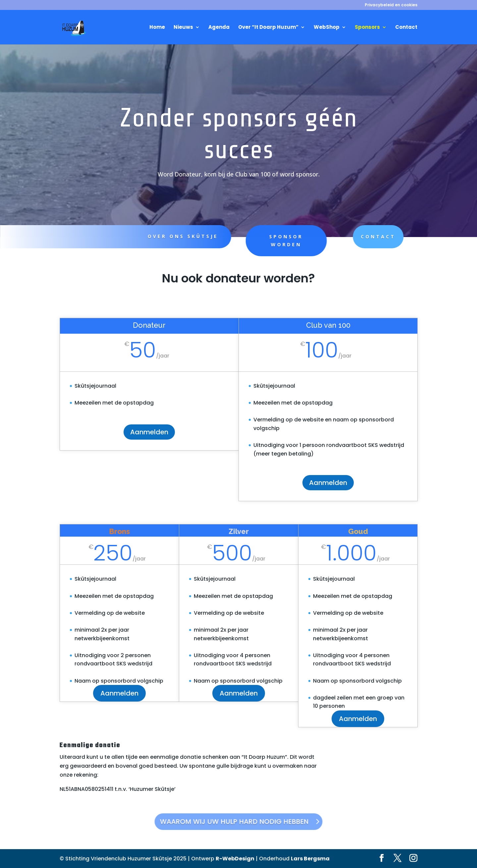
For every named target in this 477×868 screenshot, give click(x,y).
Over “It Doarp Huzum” (268, 28)
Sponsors (367, 28)
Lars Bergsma (310, 859)
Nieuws (183, 28)
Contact (406, 28)
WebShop (327, 28)
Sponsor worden (267, 241)
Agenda (219, 28)
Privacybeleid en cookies (391, 5)
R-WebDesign (235, 859)
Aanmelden (149, 432)
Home (157, 28)
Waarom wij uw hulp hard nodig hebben (235, 821)
